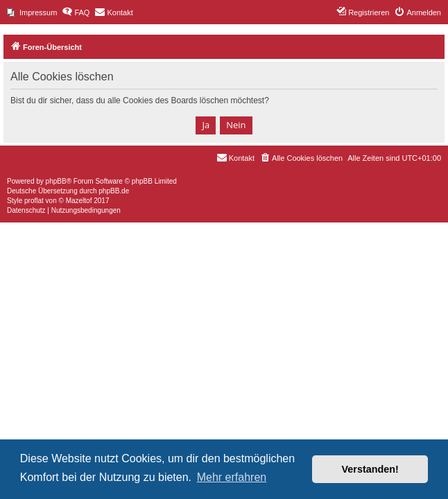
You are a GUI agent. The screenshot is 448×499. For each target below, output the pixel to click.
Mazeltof (79, 201)
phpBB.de (114, 191)
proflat (34, 201)
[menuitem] (32, 12)
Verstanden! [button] (370, 469)
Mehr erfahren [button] (232, 477)
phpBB (56, 181)
